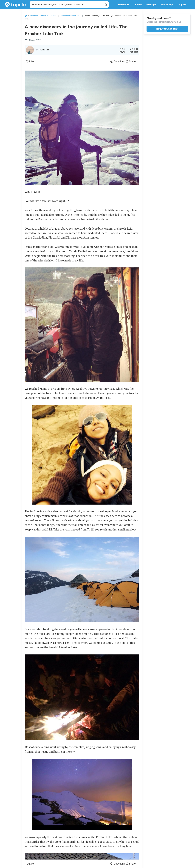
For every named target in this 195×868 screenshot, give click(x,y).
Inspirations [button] (124, 5)
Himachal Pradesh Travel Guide (44, 16)
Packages (151, 5)
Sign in (183, 5)
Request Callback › (167, 29)
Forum (138, 5)
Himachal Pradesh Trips (71, 16)
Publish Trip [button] (168, 5)
